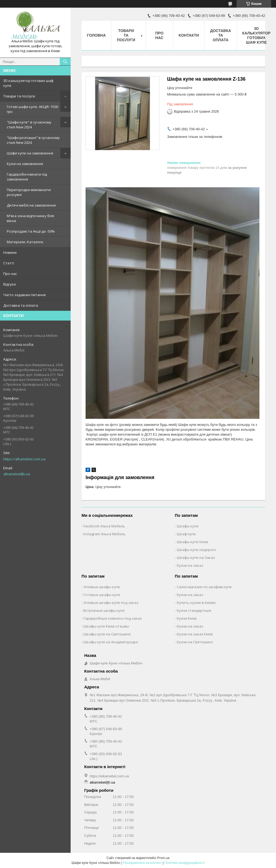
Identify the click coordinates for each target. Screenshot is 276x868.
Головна (96, 35)
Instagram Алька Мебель (104, 534)
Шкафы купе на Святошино (107, 634)
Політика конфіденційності (184, 863)
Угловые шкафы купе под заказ (111, 603)
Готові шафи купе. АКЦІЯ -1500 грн (32, 109)
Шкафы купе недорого (196, 550)
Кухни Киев (187, 618)
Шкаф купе (186, 534)
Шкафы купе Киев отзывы (106, 626)
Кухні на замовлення (25, 164)
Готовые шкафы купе (102, 595)
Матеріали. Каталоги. (25, 242)
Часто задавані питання (24, 295)
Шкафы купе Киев (192, 542)
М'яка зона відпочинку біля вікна (30, 218)
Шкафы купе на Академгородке (111, 642)
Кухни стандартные (194, 610)
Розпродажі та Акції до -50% (31, 231)
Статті (9, 263)
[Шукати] (65, 62)
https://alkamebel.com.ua (24, 459)
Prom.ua (163, 858)
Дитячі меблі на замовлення (31, 205)
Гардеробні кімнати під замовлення (27, 177)
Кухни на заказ (190, 565)
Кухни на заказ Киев (195, 634)
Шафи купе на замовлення (30, 153)
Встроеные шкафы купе (104, 610)
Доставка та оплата (21, 305)
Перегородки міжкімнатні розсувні (29, 192)
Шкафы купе (188, 526)
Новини (10, 252)
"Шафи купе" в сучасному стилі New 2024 (29, 125)
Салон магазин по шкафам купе (204, 587)
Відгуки (10, 284)
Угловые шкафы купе (102, 587)
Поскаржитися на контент (142, 863)
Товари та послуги (19, 96)
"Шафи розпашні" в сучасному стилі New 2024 (33, 140)
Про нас (10, 274)
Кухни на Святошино (195, 642)
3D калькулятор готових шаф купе (28, 83)
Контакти (189, 35)
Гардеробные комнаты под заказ (113, 618)
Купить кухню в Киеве (196, 603)
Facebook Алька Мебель (104, 526)
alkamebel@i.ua (17, 474)
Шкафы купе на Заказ (196, 557)
